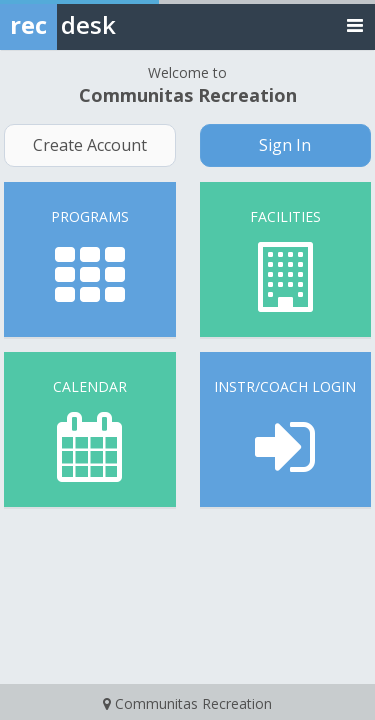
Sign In (285, 145)
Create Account (90, 145)
